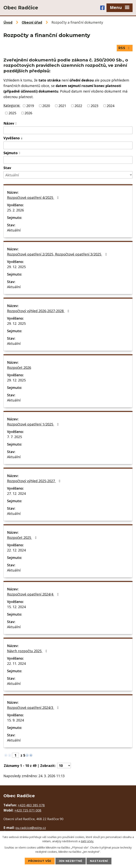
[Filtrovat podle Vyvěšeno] (68, 146)
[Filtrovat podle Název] (68, 130)
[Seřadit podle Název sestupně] (16, 124)
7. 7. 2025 (14, 437)
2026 (28, 113)
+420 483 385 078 (31, 805)
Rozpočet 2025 (23, 538)
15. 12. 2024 (16, 607)
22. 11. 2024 (16, 663)
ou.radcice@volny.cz (31, 828)
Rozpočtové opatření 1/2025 (34, 424)
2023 (94, 106)
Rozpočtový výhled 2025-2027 (34, 481)
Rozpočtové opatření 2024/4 (34, 594)
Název (9, 123)
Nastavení (99, 861)
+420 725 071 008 (28, 810)
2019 (30, 106)
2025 (12, 113)
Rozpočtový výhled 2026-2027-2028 (39, 311)
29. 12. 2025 (16, 267)
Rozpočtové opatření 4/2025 (34, 197)
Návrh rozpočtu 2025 (28, 651)
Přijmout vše (40, 861)
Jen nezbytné (71, 861)
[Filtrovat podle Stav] (68, 175)
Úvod (8, 22)
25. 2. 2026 (15, 210)
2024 (110, 106)
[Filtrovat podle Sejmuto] (68, 160)
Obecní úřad (32, 22)
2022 (78, 106)
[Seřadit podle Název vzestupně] (16, 123)
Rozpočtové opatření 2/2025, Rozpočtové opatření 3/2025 (58, 254)
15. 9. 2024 (15, 720)
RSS (125, 48)
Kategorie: (12, 106)
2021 (62, 106)
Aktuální (14, 230)
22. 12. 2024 (16, 550)
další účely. (87, 841)
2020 (46, 106)
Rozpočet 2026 (19, 368)
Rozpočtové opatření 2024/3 (34, 708)
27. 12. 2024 (16, 493)
